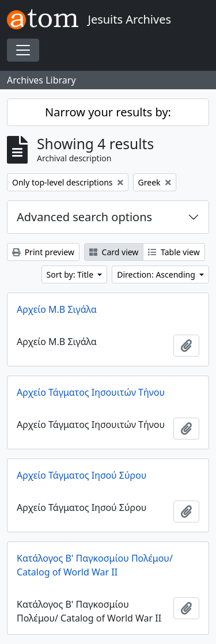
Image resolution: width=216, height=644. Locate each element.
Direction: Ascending (157, 274)
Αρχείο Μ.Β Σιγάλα (57, 309)
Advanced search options (84, 217)
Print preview (43, 252)
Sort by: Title (71, 274)
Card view (114, 252)
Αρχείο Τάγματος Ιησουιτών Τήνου (91, 392)
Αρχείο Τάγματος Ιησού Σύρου (82, 475)
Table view (174, 252)
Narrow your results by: (108, 112)
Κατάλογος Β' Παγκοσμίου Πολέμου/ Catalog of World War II (95, 565)
